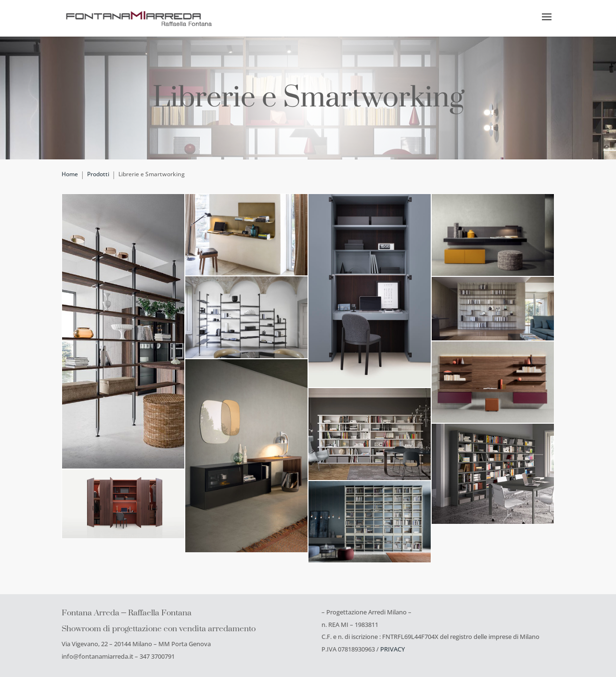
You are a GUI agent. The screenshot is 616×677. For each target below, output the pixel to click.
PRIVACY (392, 649)
